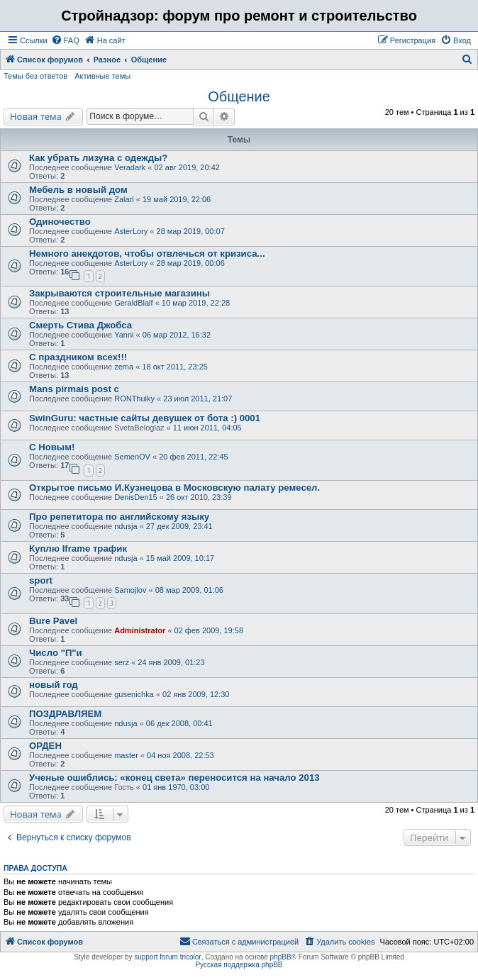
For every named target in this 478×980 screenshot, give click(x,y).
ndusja (126, 526)
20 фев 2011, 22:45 (193, 457)
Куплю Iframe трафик (78, 549)
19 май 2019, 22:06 (177, 199)
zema (124, 367)
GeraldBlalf (133, 303)
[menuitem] (65, 40)
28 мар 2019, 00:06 (191, 263)
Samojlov (130, 590)
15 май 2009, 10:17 (180, 558)
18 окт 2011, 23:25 (175, 367)
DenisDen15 (136, 497)
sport (41, 580)
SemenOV (132, 457)
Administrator (140, 630)
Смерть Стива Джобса (80, 325)
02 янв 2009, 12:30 (196, 694)
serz (122, 662)
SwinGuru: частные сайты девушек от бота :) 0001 (145, 418)
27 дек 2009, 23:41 (179, 526)
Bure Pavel (53, 621)
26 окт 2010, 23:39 (199, 497)
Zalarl (124, 199)
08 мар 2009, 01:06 (189, 590)
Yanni (124, 335)
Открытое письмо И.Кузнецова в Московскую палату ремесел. (174, 488)
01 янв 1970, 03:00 (176, 787)
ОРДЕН (45, 746)
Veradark (130, 167)
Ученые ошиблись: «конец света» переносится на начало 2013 (174, 778)
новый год (54, 685)
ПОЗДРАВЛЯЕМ (65, 714)
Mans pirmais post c (74, 389)
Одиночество (60, 222)
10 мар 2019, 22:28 (196, 303)
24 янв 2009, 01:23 (171, 662)
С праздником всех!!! (78, 357)
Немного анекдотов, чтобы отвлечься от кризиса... (147, 254)
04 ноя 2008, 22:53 (180, 755)
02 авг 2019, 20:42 (187, 167)
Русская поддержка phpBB (239, 965)
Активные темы (102, 76)
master (126, 755)
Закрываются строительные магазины (119, 293)
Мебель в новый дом (78, 190)
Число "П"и (56, 653)
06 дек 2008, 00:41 (179, 723)
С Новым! (52, 447)
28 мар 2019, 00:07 (191, 231)
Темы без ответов (35, 76)
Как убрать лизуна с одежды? (98, 158)
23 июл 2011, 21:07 (198, 399)
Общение (239, 96)
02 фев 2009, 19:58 (209, 630)
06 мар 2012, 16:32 (177, 335)
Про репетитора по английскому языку (119, 517)
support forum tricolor (167, 957)
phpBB (281, 957)
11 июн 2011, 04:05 (207, 428)
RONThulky (134, 399)
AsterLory (131, 231)
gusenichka (134, 694)
